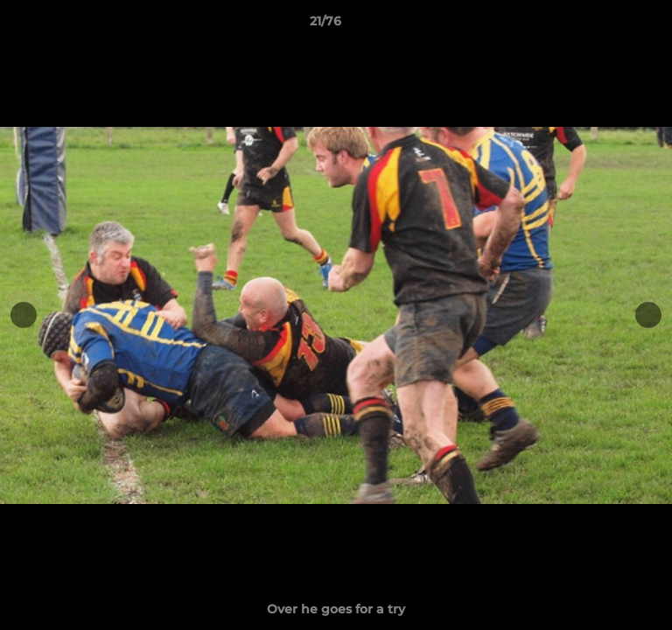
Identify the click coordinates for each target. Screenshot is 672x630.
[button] (609, 25)
